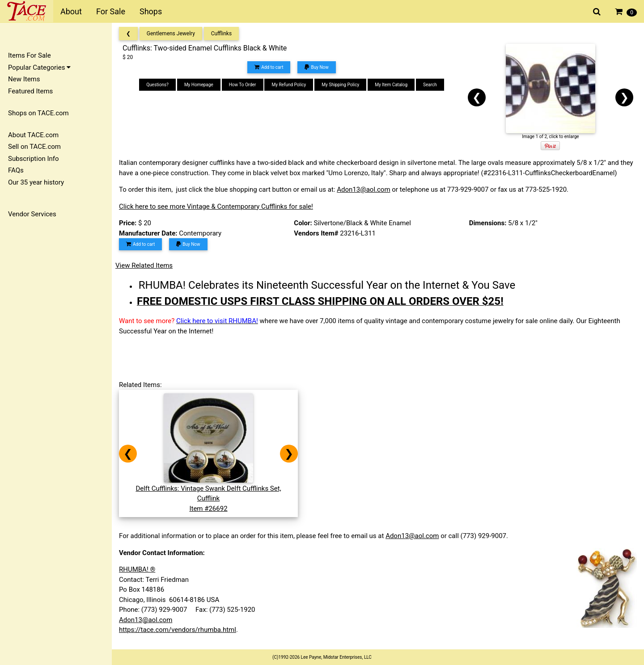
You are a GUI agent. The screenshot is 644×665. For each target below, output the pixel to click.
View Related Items (144, 265)
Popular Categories (39, 67)
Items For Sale (30, 55)
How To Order (243, 85)
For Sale (111, 11)
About (71, 11)
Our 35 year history (36, 182)
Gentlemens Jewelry (171, 34)
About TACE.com (33, 135)
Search (430, 85)
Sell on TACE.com (34, 147)
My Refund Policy (289, 85)
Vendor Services (32, 214)
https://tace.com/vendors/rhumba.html (178, 630)
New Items (24, 79)
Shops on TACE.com (38, 113)
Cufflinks (222, 34)
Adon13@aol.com (363, 189)
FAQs (16, 170)
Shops (151, 11)
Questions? (157, 85)
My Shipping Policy (340, 85)
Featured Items (30, 91)
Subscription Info (34, 159)
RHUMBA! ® (137, 569)
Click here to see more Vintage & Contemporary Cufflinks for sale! (216, 206)
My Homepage (199, 85)
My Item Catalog (391, 85)
